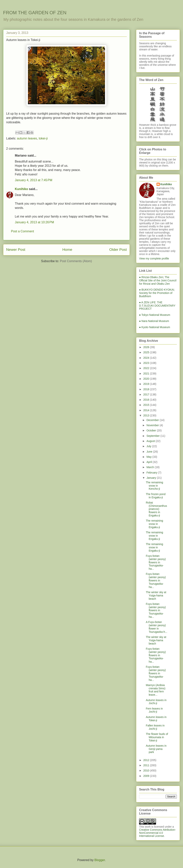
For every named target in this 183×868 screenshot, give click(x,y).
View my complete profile (154, 258)
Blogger (100, 860)
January (152, 478)
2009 (147, 776)
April (149, 462)
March (151, 467)
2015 (147, 405)
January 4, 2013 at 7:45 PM (34, 180)
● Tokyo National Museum (155, 315)
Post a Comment (22, 231)
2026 (147, 347)
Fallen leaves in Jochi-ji (155, 727)
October (152, 430)
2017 (147, 394)
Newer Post (16, 250)
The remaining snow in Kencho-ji (154, 486)
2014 (147, 410)
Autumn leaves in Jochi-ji (156, 702)
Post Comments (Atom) (76, 261)
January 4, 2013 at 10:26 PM (34, 222)
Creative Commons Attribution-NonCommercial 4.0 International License (157, 833)
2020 (147, 379)
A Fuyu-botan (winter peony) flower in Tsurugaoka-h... (157, 627)
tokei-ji (43, 138)
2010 (147, 770)
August (151, 441)
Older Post (118, 250)
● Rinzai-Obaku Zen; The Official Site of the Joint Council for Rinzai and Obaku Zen (158, 280)
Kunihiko (21, 189)
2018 (147, 389)
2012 (147, 760)
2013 (147, 415)
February (152, 473)
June (150, 452)
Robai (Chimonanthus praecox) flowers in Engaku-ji (156, 509)
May (149, 457)
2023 (147, 363)
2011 (147, 765)
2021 (147, 374)
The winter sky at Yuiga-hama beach (156, 595)
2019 (147, 384)
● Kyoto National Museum (155, 327)
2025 (147, 352)
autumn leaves (27, 138)
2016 (147, 400)
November (153, 425)
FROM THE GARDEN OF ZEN (35, 13)
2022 (147, 368)
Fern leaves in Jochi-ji (154, 710)
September (153, 436)
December (153, 420)
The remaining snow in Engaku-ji (154, 524)
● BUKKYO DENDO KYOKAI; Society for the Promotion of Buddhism (157, 293)
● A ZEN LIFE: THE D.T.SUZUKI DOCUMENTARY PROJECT (157, 306)
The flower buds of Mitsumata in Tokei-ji (157, 737)
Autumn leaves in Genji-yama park (156, 749)
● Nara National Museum (154, 321)
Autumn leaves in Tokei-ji (156, 719)
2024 (147, 358)
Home (67, 250)
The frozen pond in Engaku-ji (156, 496)
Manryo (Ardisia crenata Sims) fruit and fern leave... (156, 690)
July (149, 446)
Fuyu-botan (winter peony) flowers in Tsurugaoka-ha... (156, 562)
